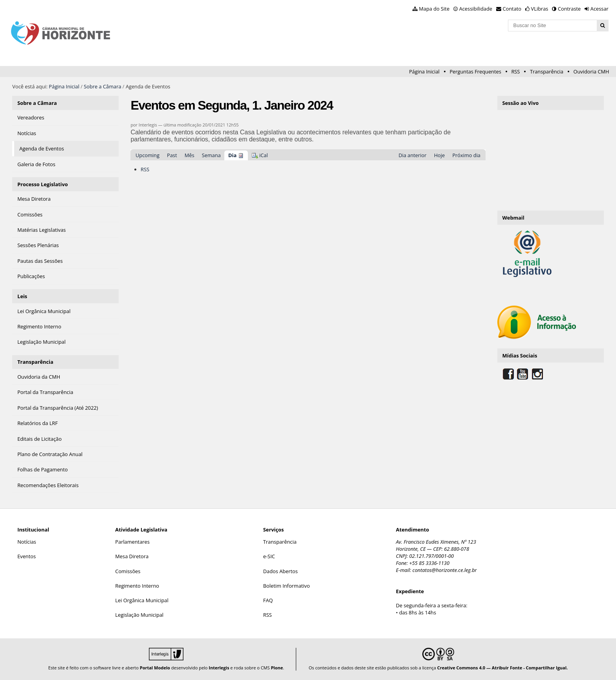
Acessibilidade (476, 9)
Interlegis (219, 668)
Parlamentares (132, 542)
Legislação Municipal (139, 615)
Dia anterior (412, 155)
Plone (277, 668)
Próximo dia (466, 155)
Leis (22, 296)
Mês (190, 155)
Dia (232, 155)
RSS (515, 71)
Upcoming (148, 155)
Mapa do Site (434, 9)
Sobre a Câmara (102, 86)
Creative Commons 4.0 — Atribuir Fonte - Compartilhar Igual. (503, 668)
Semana (211, 155)
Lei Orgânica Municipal (142, 600)
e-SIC (269, 556)
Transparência (547, 71)
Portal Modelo (155, 668)
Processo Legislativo (42, 184)
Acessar (599, 9)
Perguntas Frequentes (475, 71)
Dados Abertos (280, 571)
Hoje (440, 155)
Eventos (27, 556)
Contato (512, 9)
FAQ (268, 600)
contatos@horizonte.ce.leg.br (445, 570)
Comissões (128, 571)
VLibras (540, 9)
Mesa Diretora (132, 556)
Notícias (27, 542)
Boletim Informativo (287, 586)
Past (172, 155)
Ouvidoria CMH (591, 71)
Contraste (569, 9)
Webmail (513, 218)
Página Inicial (424, 71)
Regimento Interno (137, 586)
